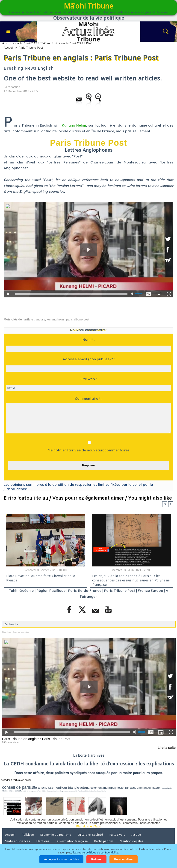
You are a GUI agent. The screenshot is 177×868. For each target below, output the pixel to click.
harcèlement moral (98, 788)
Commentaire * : (88, 398)
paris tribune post (78, 319)
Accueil (9, 48)
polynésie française (124, 788)
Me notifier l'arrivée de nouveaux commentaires (89, 450)
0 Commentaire (11, 742)
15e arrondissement (46, 788)
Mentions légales (131, 841)
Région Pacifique (51, 591)
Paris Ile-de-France (85, 591)
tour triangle (70, 788)
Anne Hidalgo (42, 791)
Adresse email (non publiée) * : (89, 359)
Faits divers (117, 835)
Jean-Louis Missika (100, 791)
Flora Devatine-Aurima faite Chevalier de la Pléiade (41, 578)
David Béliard (86, 791)
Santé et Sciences (18, 841)
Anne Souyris (60, 791)
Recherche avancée (15, 632)
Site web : (88, 379)
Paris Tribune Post (31, 48)
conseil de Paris (76, 791)
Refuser (96, 859)
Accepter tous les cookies (61, 859)
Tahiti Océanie (21, 591)
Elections (43, 841)
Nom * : (88, 339)
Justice (136, 835)
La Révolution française (72, 841)
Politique (28, 835)
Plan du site (84, 826)
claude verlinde (51, 791)
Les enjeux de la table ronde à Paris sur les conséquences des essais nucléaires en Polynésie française (131, 580)
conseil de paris (16, 787)
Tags (98, 826)
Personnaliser (124, 859)
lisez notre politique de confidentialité (95, 852)
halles (92, 791)
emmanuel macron (149, 788)
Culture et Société (90, 835)
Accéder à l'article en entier (16, 780)
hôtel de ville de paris (10, 791)
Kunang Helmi (74, 125)
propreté (35, 791)
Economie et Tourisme (56, 835)
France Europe (150, 591)
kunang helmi (56, 319)
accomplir (68, 791)
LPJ (21, 791)
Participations (104, 841)
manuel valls (167, 788)
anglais (40, 319)
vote (83, 788)
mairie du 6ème (27, 791)
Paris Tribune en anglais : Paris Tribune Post (36, 739)
